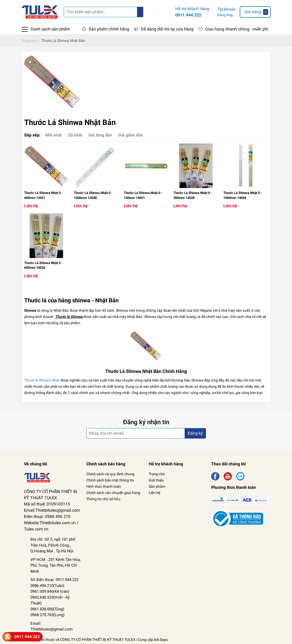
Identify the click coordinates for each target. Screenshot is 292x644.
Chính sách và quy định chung (110, 474)
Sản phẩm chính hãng (109, 29)
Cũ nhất (75, 135)
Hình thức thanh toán (104, 486)
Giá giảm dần (131, 135)
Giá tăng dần (100, 135)
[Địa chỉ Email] (146, 433)
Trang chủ (157, 474)
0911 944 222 (27, 637)
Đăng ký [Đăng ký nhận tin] (195, 433)
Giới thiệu (156, 480)
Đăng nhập (225, 15)
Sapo (164, 640)
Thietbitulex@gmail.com (51, 629)
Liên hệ (154, 493)
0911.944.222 (188, 15)
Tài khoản (226, 9)
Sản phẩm (157, 486)
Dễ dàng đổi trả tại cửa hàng (167, 29)
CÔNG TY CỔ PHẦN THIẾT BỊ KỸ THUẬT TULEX (98, 640)
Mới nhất (53, 135)
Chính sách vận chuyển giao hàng (113, 493)
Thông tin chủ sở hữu (103, 499)
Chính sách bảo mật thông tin (110, 480)
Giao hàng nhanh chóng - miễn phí (237, 29)
